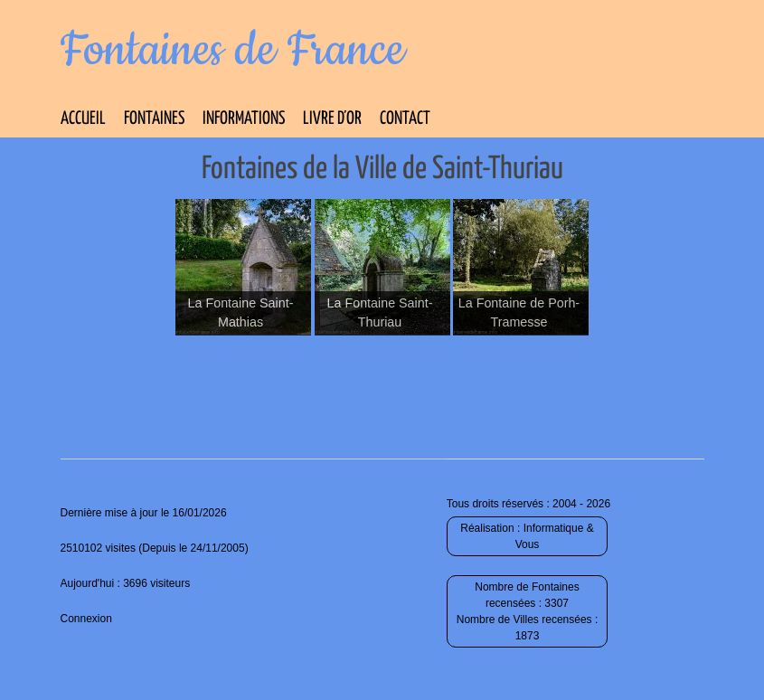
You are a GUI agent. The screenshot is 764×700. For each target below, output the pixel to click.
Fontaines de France (233, 51)
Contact (405, 119)
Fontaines (154, 119)
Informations (244, 119)
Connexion (86, 619)
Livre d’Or (332, 119)
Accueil (83, 119)
